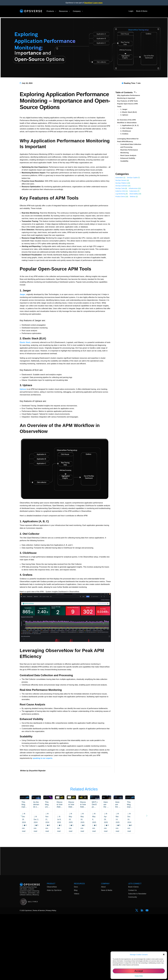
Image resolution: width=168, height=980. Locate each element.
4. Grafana (124, 134)
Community (133, 892)
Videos (77, 889)
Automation (119, 178)
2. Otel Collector (127, 128)
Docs (76, 882)
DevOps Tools (120, 188)
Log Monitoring (120, 194)
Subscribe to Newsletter (137, 889)
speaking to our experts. (43, 758)
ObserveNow (52, 882)
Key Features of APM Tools (128, 101)
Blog (76, 886)
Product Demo (120, 197)
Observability (134, 194)
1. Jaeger (124, 109)
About (103, 882)
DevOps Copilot (132, 178)
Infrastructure (133, 188)
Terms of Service (39, 906)
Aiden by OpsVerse (54, 886)
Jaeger (22, 294)
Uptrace (23, 389)
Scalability (124, 161)
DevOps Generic (121, 180)
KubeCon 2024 (120, 191)
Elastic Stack (25, 342)
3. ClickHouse (126, 131)
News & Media (107, 886)
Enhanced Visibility (128, 158)
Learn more (98, 3)
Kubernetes (133, 191)
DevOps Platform (121, 183)
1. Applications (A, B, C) (129, 125)
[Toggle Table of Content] (135, 93)
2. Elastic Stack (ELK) (129, 112)
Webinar (133, 197)
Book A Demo (133, 882)
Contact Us (132, 886)
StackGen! (88, 3)
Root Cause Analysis (128, 155)
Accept (139, 971)
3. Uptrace (124, 115)
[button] (164, 954)
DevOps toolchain (121, 186)
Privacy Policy (139, 976)
